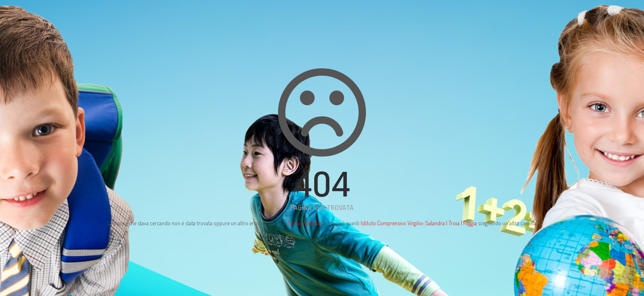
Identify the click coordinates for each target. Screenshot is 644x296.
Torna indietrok (305, 223)
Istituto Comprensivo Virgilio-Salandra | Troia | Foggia (419, 223)
